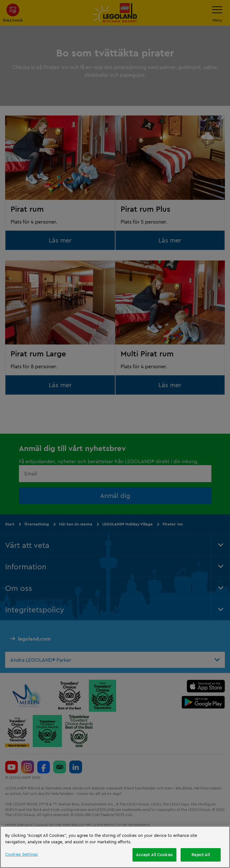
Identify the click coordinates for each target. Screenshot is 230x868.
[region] (115, 847)
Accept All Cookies (154, 855)
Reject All (200, 855)
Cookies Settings (21, 854)
